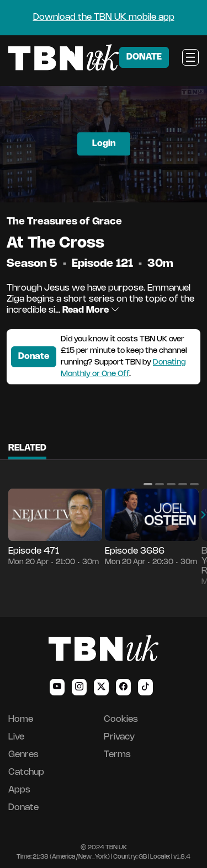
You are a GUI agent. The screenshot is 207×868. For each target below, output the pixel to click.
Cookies (121, 719)
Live (16, 737)
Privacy (119, 737)
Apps (19, 790)
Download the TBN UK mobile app (104, 17)
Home (21, 719)
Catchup (26, 772)
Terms (117, 755)
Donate (34, 357)
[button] (148, 484)
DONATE (144, 57)
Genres (23, 755)
